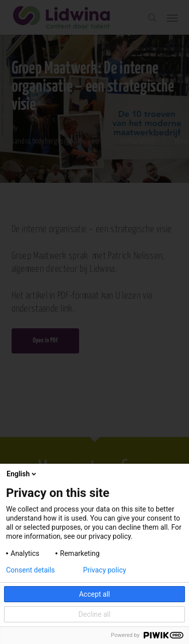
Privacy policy (105, 570)
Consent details (30, 570)
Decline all (95, 614)
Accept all (95, 594)
